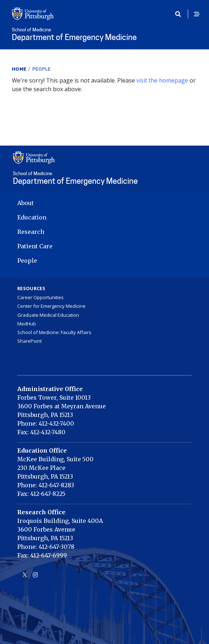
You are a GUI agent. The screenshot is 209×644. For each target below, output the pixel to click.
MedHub (27, 324)
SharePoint (29, 341)
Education (32, 217)
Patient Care (35, 246)
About (26, 203)
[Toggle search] (181, 14)
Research (31, 232)
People (42, 69)
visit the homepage (162, 80)
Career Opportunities (40, 297)
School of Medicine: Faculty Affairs (54, 332)
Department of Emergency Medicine (104, 35)
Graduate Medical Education (48, 315)
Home (19, 69)
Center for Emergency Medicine (51, 306)
